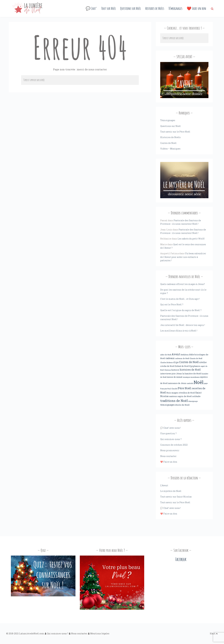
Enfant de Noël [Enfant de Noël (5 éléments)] (182, 366)
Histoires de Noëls (155, 8)
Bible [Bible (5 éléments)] (192, 355)
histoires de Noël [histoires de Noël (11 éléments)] (190, 370)
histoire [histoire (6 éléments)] (175, 370)
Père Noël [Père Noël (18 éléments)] (184, 388)
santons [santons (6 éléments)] (173, 396)
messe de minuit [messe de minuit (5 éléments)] (175, 377)
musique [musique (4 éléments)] (186, 377)
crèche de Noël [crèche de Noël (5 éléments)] (167, 366)
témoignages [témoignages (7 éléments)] (167, 405)
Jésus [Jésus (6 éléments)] (179, 374)
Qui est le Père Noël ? (172, 304)
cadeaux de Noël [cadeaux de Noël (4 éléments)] (182, 358)
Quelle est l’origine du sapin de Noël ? (181, 310)
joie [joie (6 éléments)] (174, 374)
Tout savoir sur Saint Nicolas (176, 497)
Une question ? (168, 433)
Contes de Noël (168, 143)
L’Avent (164, 485)
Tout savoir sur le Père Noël (175, 132)
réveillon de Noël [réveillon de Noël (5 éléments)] (187, 393)
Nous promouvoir (170, 450)
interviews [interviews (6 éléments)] (166, 374)
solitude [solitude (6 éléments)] (196, 396)
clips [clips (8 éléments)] (176, 362)
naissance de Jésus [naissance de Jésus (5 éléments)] (177, 383)
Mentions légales (100, 633)
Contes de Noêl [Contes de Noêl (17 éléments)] (189, 362)
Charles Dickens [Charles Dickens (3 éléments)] (166, 362)
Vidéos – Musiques (170, 149)
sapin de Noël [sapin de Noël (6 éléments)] (185, 396)
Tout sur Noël (109, 8)
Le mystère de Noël (171, 491)
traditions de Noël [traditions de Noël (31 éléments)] (174, 401)
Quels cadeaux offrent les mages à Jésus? (183, 284)
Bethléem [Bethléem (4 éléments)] (185, 355)
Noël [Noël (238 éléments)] (199, 382)
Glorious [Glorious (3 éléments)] (168, 370)
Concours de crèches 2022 (174, 445)
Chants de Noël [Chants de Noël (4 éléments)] (196, 358)
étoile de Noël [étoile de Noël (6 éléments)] (182, 405)
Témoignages (175, 8)
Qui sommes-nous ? (171, 439)
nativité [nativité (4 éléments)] (190, 383)
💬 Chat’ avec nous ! (170, 428)
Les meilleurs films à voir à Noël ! (179, 331)
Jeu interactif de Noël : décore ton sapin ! (183, 325)
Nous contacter (168, 456)
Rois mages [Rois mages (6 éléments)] (172, 393)
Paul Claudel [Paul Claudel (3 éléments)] (172, 389)
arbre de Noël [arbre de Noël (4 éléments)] (166, 355)
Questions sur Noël (131, 8)
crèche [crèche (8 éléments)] (203, 362)
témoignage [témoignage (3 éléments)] (193, 401)
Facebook (181, 559)
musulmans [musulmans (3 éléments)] (195, 377)
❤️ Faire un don (196, 8)
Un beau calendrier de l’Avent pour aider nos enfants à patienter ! (183, 257)
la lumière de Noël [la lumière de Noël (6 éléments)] (192, 374)
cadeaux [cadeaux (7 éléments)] (170, 358)
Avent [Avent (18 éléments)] (176, 354)
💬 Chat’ (91, 8)
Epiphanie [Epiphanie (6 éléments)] (195, 366)
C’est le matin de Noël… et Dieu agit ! (180, 299)
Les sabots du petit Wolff (191, 239)
